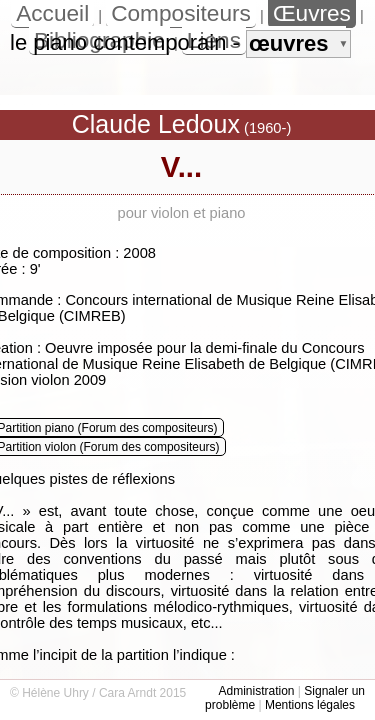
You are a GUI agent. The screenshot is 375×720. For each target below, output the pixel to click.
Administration (256, 691)
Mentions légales (310, 705)
